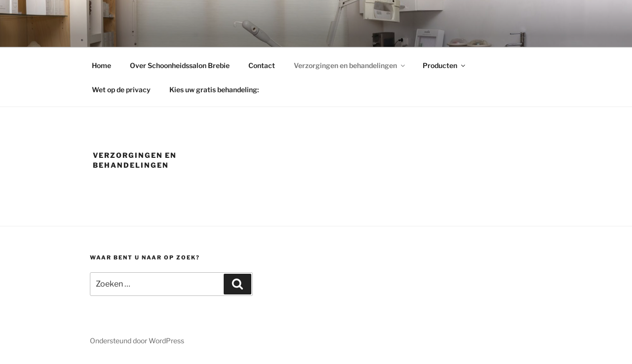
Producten (445, 65)
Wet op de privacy (121, 90)
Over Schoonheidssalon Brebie (180, 65)
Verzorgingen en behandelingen (350, 65)
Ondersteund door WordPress (137, 341)
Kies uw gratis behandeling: (214, 90)
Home (101, 65)
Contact (262, 65)
